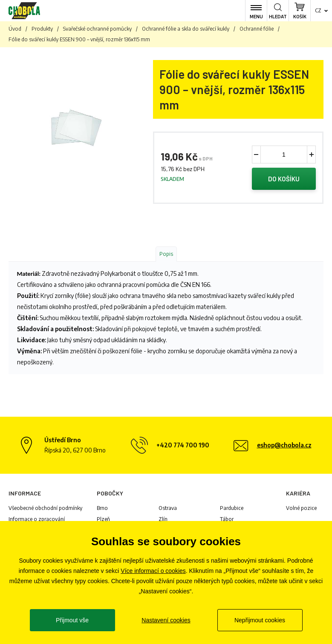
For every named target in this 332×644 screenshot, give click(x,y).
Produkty (42, 29)
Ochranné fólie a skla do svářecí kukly (186, 29)
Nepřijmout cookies (260, 620)
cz (318, 10)
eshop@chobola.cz (284, 445)
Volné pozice (301, 508)
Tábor (227, 519)
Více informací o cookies (153, 571)
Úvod (15, 29)
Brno (102, 508)
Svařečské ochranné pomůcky (97, 29)
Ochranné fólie (257, 29)
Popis (166, 254)
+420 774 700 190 (183, 445)
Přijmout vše (72, 620)
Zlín (163, 519)
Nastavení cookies (166, 620)
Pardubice (232, 508)
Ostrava (168, 508)
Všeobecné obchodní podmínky (45, 508)
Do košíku (284, 179)
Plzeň (103, 519)
